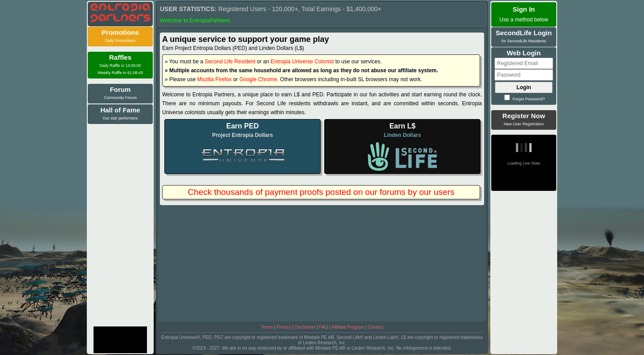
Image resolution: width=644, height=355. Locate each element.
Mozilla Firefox (214, 79)
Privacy (284, 327)
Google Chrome (258, 79)
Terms (267, 327)
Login (524, 87)
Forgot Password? (525, 99)
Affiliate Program (348, 327)
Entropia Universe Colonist (302, 62)
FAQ (324, 327)
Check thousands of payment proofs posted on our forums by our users (321, 192)
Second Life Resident (230, 62)
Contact (375, 327)
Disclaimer (305, 327)
